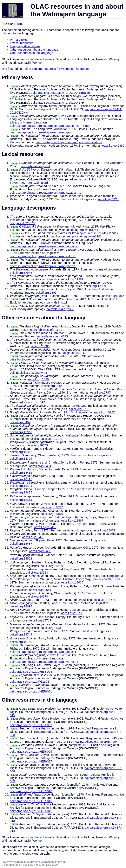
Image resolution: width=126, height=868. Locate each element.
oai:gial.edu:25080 (37, 346)
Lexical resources (22, 43)
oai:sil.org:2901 (37, 402)
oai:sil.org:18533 (112, 576)
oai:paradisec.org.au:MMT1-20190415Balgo (60, 93)
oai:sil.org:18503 (21, 559)
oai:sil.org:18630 (72, 582)
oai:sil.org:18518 (52, 566)
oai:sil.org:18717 (40, 620)
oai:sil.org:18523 (37, 573)
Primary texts (19, 40)
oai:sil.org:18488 (40, 551)
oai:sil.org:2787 (100, 392)
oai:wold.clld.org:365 (60, 309)
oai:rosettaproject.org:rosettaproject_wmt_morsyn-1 (44, 246)
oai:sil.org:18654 (40, 590)
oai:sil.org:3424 (108, 199)
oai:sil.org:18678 (105, 600)
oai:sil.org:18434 (21, 486)
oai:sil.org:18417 (21, 479)
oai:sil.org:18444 (21, 500)
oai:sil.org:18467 (72, 521)
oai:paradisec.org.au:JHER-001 (31, 691)
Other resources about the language (34, 50)
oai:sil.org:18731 (52, 628)
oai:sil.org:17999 (95, 286)
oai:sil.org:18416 (21, 473)
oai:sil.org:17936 (21, 273)
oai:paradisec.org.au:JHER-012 (31, 811)
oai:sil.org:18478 (33, 537)
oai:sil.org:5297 (104, 412)
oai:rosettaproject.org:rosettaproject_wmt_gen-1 (42, 132)
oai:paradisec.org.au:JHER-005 (31, 752)
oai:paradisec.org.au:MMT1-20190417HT (59, 103)
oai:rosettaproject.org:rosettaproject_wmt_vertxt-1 (69, 142)
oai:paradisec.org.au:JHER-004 (96, 742)
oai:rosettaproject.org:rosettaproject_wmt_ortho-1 (43, 256)
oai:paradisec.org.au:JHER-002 (31, 725)
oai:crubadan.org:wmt (36, 166)
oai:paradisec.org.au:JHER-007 (31, 761)
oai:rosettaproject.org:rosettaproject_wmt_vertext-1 (44, 662)
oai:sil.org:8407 (20, 422)
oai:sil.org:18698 (21, 606)
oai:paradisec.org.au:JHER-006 (31, 672)
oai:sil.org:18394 (21, 459)
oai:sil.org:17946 (21, 432)
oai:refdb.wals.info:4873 (52, 336)
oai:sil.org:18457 (52, 507)
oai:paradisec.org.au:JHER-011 (31, 801)
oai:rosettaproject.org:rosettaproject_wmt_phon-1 (43, 266)
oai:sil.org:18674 (37, 596)
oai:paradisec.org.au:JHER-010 (31, 791)
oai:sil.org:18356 (21, 452)
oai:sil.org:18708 (72, 613)
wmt (20, 24)
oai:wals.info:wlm (58, 302)
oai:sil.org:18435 (21, 492)
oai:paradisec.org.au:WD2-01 (30, 682)
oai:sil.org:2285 (52, 386)
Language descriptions (25, 46)
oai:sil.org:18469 (45, 527)
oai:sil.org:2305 (46, 293)
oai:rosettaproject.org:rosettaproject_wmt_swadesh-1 (45, 193)
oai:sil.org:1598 (38, 379)
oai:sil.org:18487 (21, 544)
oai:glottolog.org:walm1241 (80, 230)
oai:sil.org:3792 (79, 409)
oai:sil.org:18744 (21, 634)
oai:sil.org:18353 (37, 445)
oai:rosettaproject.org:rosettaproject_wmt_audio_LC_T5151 (50, 126)
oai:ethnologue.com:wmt (26, 359)
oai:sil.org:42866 (113, 146)
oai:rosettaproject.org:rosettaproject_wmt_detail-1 (43, 652)
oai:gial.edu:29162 (74, 353)
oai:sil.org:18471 (104, 530)
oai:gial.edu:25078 (22, 223)
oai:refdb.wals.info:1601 (46, 330)
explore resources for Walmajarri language (60, 69)
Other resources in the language (31, 53)
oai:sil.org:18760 (21, 642)
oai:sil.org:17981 (72, 279)
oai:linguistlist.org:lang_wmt (28, 373)
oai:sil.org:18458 (52, 514)
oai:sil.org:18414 (40, 466)
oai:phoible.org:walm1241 (84, 236)
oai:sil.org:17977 (52, 439)
